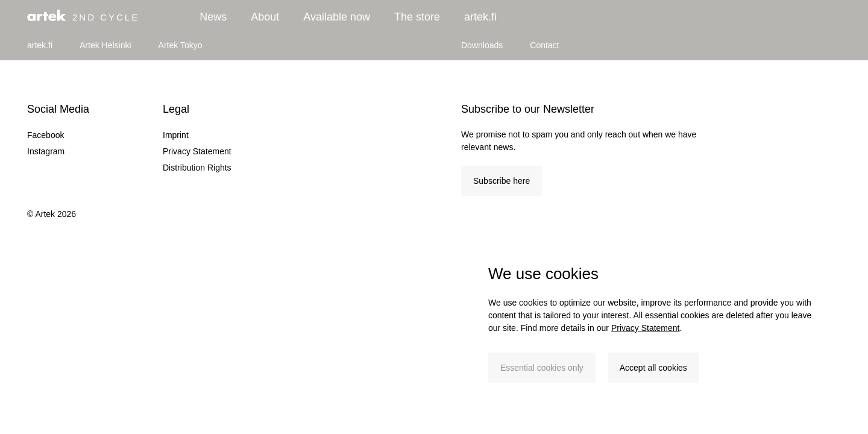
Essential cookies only (542, 368)
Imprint (176, 135)
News (213, 17)
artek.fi (480, 17)
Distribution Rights (197, 168)
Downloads (482, 45)
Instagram (46, 151)
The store (417, 17)
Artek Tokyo (181, 45)
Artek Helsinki (105, 45)
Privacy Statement (646, 328)
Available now (337, 17)
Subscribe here (502, 181)
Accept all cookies (653, 368)
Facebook (46, 135)
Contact (544, 45)
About (265, 17)
